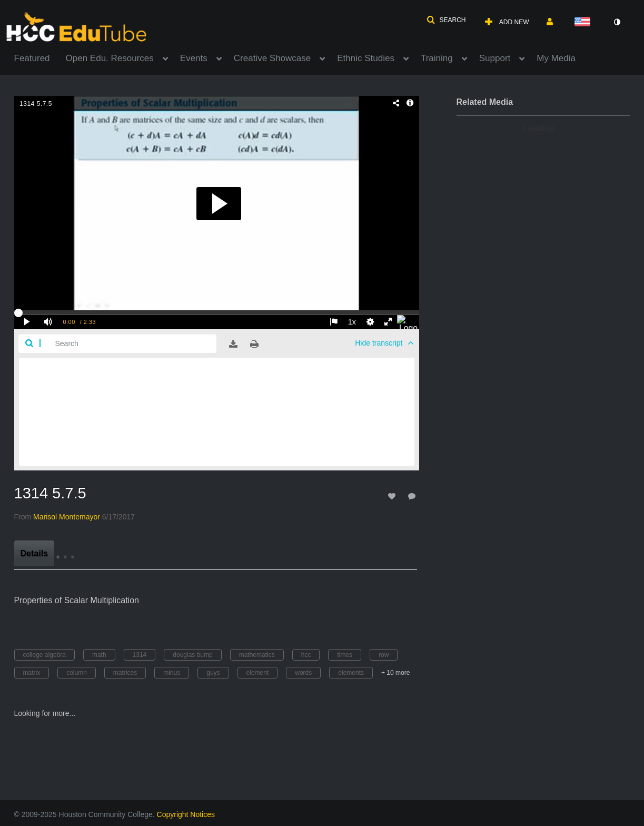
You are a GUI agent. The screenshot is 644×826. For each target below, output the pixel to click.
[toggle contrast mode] (617, 22)
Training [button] (437, 58)
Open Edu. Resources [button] (110, 58)
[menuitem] (40, 57)
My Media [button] (556, 58)
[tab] (34, 553)
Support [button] (495, 58)
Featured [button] (32, 58)
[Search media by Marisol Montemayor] (67, 517)
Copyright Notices (186, 814)
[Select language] (584, 22)
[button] (446, 20)
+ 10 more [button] (395, 673)
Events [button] (194, 58)
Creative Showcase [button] (272, 58)
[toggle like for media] (393, 496)
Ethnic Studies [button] (366, 58)
